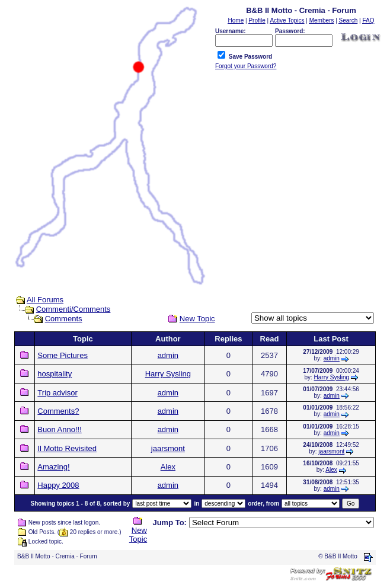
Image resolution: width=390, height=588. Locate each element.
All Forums (45, 300)
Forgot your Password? (246, 66)
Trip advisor (57, 393)
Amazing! (53, 467)
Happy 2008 (58, 485)
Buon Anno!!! (59, 429)
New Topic (197, 319)
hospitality (55, 374)
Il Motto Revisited (67, 448)
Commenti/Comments (73, 309)
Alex (168, 467)
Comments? (58, 411)
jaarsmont (168, 448)
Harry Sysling (168, 374)
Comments (64, 319)
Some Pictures (63, 355)
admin (168, 355)
